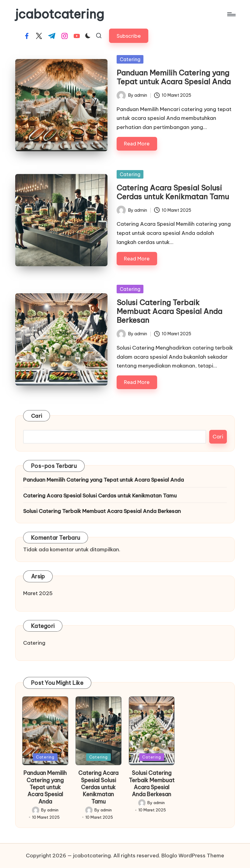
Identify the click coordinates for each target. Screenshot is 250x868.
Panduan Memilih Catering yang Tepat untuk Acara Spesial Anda (174, 77)
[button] (129, 36)
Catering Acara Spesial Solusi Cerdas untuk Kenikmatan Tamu (173, 192)
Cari (37, 416)
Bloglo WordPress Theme (193, 856)
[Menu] (231, 14)
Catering (130, 59)
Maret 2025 (38, 593)
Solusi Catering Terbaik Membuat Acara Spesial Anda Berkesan (169, 311)
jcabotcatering (60, 14)
